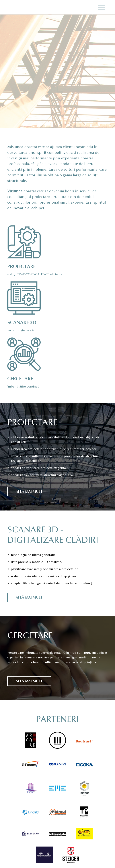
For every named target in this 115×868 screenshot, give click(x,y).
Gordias (13, 7)
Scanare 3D (16, 847)
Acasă (12, 833)
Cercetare (14, 851)
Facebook (46, 857)
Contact (14, 856)
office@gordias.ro (61, 846)
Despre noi (15, 837)
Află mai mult (29, 426)
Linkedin (56, 857)
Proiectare (15, 842)
